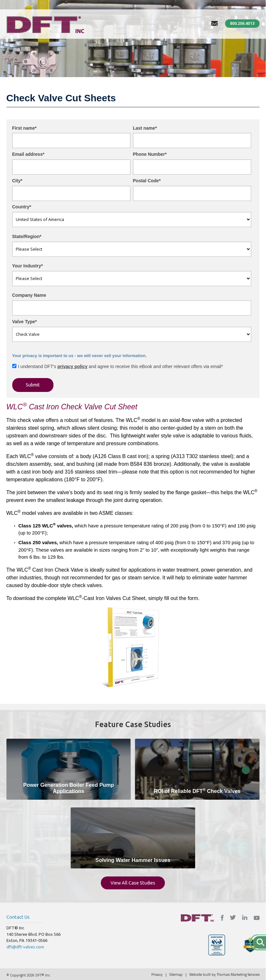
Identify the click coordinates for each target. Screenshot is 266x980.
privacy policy (72, 366)
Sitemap (176, 974)
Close (246, 770)
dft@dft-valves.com (25, 947)
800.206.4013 (242, 23)
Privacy (157, 974)
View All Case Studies (133, 883)
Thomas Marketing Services (238, 974)
